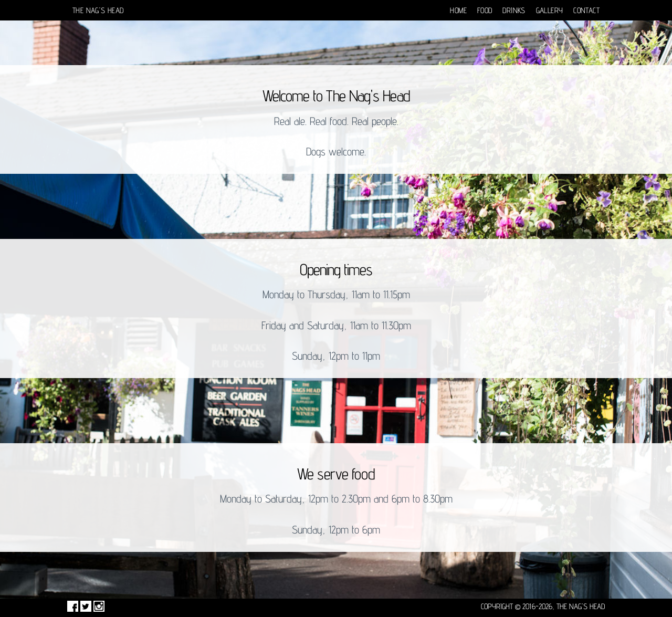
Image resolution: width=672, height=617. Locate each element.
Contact (586, 10)
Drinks (514, 10)
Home (458, 10)
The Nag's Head (98, 10)
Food (485, 10)
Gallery (550, 10)
